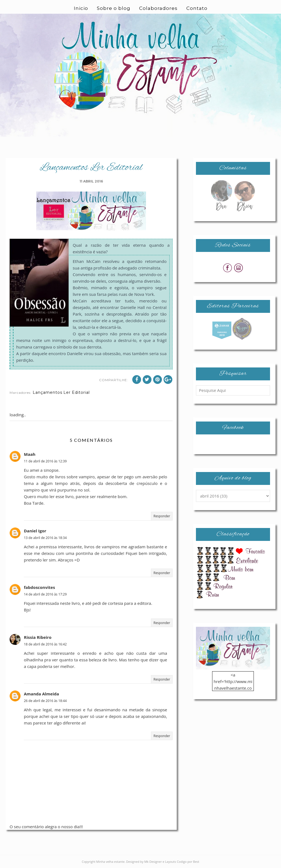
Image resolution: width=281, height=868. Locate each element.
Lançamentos (47, 392)
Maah (30, 454)
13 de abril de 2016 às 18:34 (45, 538)
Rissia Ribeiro (38, 637)
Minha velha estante (111, 862)
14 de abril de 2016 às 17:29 (45, 594)
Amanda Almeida (41, 694)
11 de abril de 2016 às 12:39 (45, 461)
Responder (162, 516)
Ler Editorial (77, 392)
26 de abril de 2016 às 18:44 (45, 701)
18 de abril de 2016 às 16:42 (45, 644)
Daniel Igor (35, 531)
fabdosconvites (39, 587)
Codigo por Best (188, 862)
